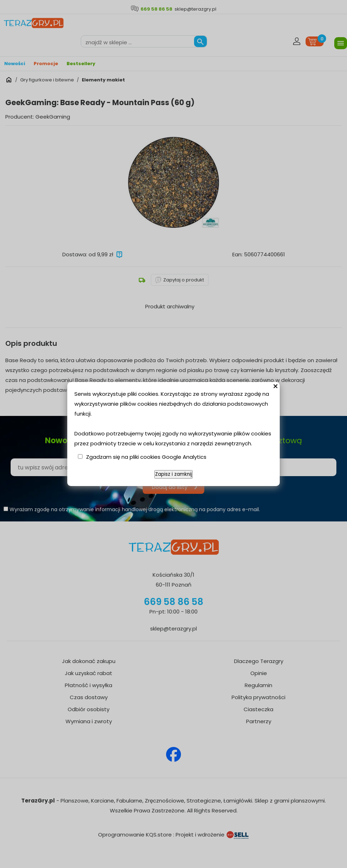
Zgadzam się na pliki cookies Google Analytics (146, 457)
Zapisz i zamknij (173, 474)
